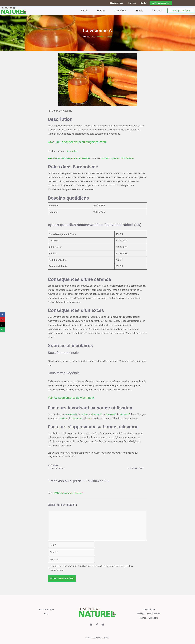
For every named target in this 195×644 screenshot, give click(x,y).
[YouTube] (103, 625)
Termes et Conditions (149, 618)
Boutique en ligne (181, 10)
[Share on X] (2, 325)
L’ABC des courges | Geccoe (68, 493)
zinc (90, 418)
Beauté (139, 10)
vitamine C (96, 414)
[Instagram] (91, 625)
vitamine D (111, 414)
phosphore (77, 418)
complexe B (71, 414)
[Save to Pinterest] (2, 320)
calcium (64, 418)
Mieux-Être (120, 10)
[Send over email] (2, 330)
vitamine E (125, 414)
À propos (132, 3)
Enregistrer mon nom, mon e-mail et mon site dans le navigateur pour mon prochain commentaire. (92, 568)
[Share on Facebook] (2, 315)
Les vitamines (58, 468)
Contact (144, 3)
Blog (46, 614)
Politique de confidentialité (149, 614)
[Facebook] (97, 625)
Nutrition (101, 10)
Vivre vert (158, 10)
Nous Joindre (149, 609)
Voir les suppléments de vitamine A (71, 397)
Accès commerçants (161, 3)
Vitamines (54, 465)
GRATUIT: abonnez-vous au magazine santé (77, 142)
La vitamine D (137, 468)
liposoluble (72, 151)
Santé (84, 10)
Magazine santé (117, 3)
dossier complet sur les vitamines (117, 158)
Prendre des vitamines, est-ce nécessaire (68, 158)
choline (84, 414)
